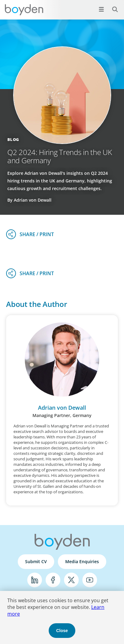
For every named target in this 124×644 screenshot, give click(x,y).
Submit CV (36, 561)
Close (62, 631)
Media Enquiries (82, 561)
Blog (13, 139)
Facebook (53, 580)
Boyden (24, 10)
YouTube (90, 580)
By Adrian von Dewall (29, 200)
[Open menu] (101, 9)
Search (112, 6)
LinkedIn (35, 580)
